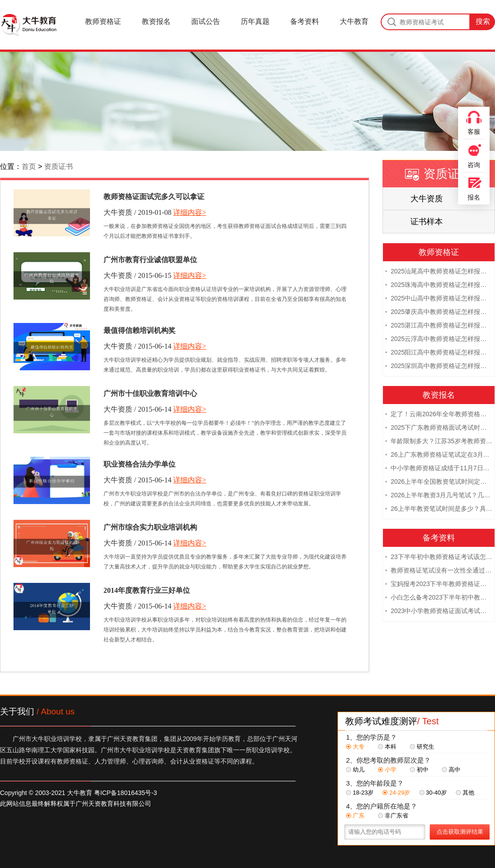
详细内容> (190, 212)
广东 (355, 816)
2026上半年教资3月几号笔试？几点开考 (439, 495)
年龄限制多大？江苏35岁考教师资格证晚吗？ (439, 441)
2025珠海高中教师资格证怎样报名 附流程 (439, 284)
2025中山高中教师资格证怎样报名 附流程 (439, 298)
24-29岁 (396, 793)
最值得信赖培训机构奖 (139, 330)
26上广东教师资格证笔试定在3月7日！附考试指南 (439, 454)
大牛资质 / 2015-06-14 (137, 346)
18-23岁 (360, 793)
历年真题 (255, 21)
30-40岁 (433, 793)
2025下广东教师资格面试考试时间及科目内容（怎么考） (439, 427)
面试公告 (206, 21)
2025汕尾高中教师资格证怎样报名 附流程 (439, 271)
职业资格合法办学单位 (139, 464)
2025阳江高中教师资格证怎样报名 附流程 (439, 352)
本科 (387, 747)
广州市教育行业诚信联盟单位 (150, 260)
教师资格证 (103, 21)
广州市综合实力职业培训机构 (150, 527)
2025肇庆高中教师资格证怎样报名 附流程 (439, 311)
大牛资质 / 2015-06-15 (137, 275)
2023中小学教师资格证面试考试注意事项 (439, 610)
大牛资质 (427, 199)
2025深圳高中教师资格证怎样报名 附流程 (439, 365)
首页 (29, 166)
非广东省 (393, 816)
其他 (465, 793)
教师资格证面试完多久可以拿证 (154, 197)
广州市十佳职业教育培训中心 (150, 393)
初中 (419, 770)
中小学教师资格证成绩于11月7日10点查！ (439, 468)
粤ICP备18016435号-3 (126, 793)
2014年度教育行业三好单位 (147, 590)
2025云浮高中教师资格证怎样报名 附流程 (439, 338)
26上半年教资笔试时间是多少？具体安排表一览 (439, 508)
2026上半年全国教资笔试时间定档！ (439, 481)
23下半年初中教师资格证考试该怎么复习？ (439, 556)
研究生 (422, 747)
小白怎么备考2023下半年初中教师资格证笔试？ (439, 597)
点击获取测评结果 (460, 832)
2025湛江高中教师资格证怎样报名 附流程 (439, 325)
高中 (451, 770)
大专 (355, 747)
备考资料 (305, 21)
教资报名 (156, 21)
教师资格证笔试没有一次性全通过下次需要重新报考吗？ (439, 570)
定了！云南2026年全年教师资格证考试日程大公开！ (439, 414)
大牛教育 (354, 21)
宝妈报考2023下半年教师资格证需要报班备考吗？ (439, 583)
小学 (387, 770)
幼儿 (355, 770)
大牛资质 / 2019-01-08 (137, 212)
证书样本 (427, 222)
